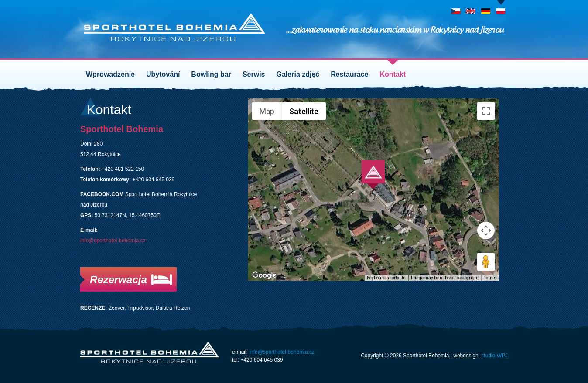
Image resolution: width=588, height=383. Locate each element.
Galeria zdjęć (298, 74)
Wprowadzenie (110, 74)
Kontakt (393, 74)
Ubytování (163, 74)
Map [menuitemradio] (267, 111)
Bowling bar (211, 74)
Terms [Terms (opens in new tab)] (490, 278)
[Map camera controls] (486, 230)
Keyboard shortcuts (386, 278)
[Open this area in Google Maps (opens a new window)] (264, 275)
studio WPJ (494, 356)
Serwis (254, 74)
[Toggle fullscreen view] (486, 111)
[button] (373, 175)
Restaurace (349, 74)
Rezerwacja (118, 280)
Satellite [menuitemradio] (304, 111)
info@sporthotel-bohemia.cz (113, 241)
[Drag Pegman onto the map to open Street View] (486, 262)
